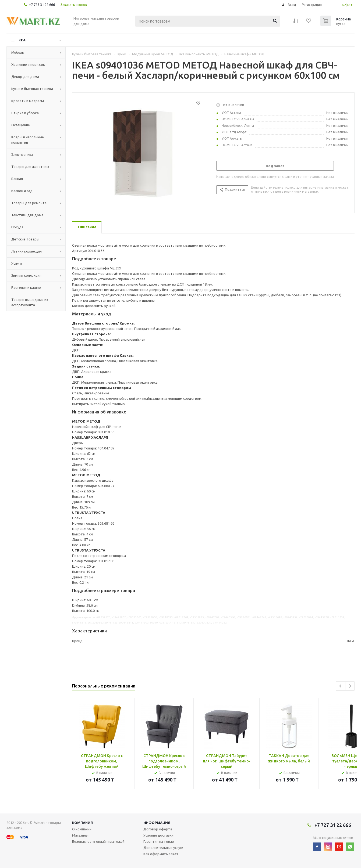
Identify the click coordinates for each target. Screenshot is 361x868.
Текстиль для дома (27, 215)
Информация (157, 823)
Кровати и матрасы (28, 101)
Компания (82, 823)
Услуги (17, 263)
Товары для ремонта (29, 203)
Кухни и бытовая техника (32, 89)
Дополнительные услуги (163, 848)
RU (350, 5)
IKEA (22, 40)
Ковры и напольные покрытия (28, 140)
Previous (341, 686)
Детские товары (25, 239)
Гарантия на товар (159, 841)
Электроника (22, 154)
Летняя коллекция (26, 251)
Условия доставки (158, 835)
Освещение (21, 125)
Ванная (17, 179)
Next (350, 686)
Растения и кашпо (26, 287)
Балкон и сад (22, 191)
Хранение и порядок (28, 64)
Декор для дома (25, 77)
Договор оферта (158, 829)
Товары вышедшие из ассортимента (30, 302)
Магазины (80, 835)
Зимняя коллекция (26, 275)
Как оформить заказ (161, 854)
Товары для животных (30, 167)
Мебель (18, 52)
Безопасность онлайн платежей (98, 841)
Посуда (17, 227)
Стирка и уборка (25, 113)
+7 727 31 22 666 (42, 5)
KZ (344, 5)
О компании (82, 829)
